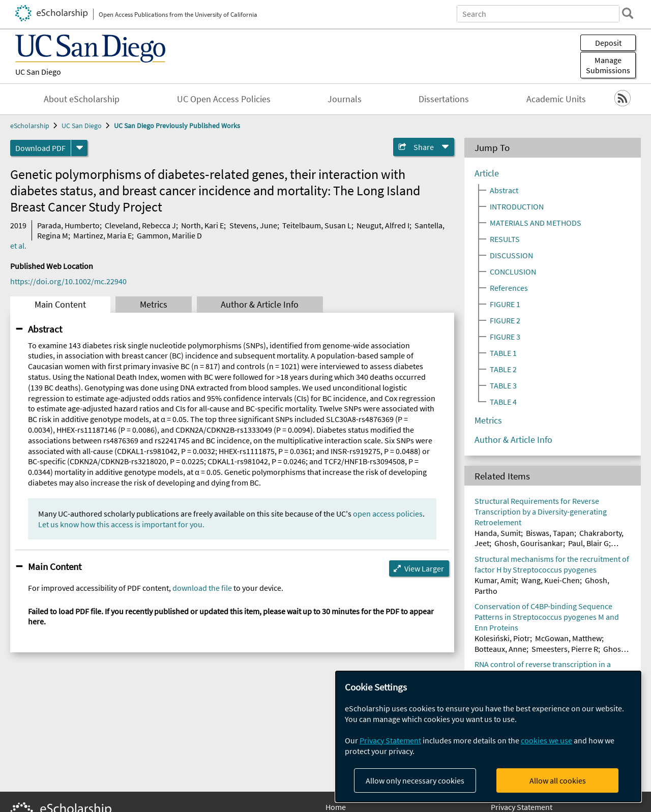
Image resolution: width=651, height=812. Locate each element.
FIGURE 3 (505, 337)
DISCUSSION (511, 255)
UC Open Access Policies (224, 99)
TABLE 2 (503, 369)
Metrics (154, 305)
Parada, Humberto (68, 225)
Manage (608, 65)
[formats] (79, 148)
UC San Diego (38, 72)
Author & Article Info (260, 305)
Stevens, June (253, 225)
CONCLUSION (513, 272)
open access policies (388, 514)
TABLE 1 (503, 353)
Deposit (608, 43)
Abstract (45, 329)
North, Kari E (202, 225)
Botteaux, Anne (500, 649)
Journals (345, 99)
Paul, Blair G (588, 543)
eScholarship (30, 126)
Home (336, 807)
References (509, 288)
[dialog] (488, 736)
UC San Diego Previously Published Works (177, 126)
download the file (202, 588)
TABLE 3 (503, 385)
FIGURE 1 (505, 304)
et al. (18, 246)
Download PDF (40, 148)
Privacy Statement (522, 807)
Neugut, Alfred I (383, 225)
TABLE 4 (503, 402)
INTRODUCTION (517, 206)
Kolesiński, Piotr (502, 638)
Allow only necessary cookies (415, 780)
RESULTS (505, 239)
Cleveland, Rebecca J (140, 225)
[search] (628, 13)
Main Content (60, 305)
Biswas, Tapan (550, 533)
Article (487, 173)
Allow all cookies (558, 780)
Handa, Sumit (498, 533)
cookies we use (546, 740)
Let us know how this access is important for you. (121, 524)
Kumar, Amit (495, 580)
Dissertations (444, 99)
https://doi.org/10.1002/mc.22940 (68, 281)
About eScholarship (82, 99)
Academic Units (556, 99)
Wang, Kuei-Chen (551, 580)
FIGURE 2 (505, 320)
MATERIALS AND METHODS (536, 223)
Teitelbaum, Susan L (317, 225)
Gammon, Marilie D (169, 235)
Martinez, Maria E (102, 235)
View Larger (424, 568)
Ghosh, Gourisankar (529, 543)
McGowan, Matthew (568, 638)
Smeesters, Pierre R (565, 649)
